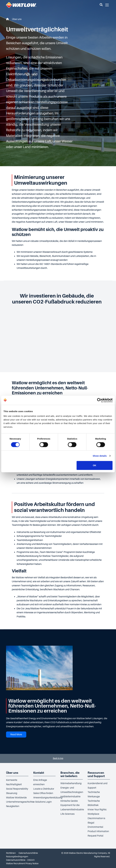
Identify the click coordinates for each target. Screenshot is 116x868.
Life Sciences (67, 814)
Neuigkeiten (13, 806)
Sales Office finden (43, 793)
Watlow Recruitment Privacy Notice (22, 863)
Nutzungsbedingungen (17, 856)
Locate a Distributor (44, 789)
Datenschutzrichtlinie (28, 853)
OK (95, 465)
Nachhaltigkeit (14, 784)
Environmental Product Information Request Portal (98, 831)
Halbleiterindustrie (70, 797)
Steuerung (12, 793)
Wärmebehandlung (71, 783)
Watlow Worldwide (16, 798)
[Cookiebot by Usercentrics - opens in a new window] (99, 400)
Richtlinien (11, 853)
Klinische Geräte (69, 801)
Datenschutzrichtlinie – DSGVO (20, 860)
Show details (100, 456)
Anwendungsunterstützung (48, 798)
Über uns (17, 19)
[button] (101, 5)
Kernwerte (12, 780)
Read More (16, 735)
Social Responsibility (17, 789)
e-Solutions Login (42, 802)
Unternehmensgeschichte (20, 802)
